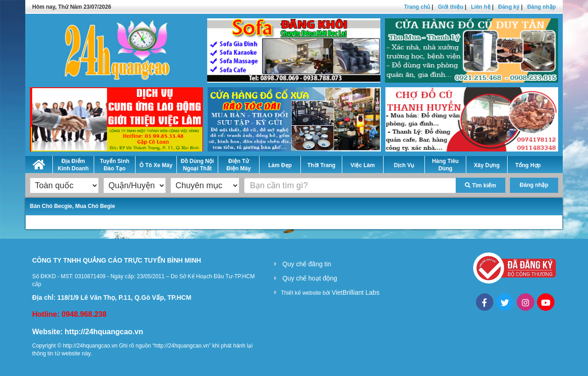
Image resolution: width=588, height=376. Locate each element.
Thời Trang (321, 165)
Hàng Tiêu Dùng (446, 165)
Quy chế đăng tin (307, 264)
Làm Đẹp (280, 165)
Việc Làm (363, 165)
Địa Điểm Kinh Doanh (73, 165)
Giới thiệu (450, 7)
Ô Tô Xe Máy (156, 165)
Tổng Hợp (528, 165)
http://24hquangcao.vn (104, 332)
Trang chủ (417, 7)
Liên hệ (481, 7)
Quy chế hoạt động (310, 278)
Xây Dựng (486, 165)
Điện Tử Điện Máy (239, 165)
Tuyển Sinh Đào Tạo (114, 165)
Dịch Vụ (404, 165)
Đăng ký (509, 7)
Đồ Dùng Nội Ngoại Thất (198, 165)
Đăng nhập (542, 7)
